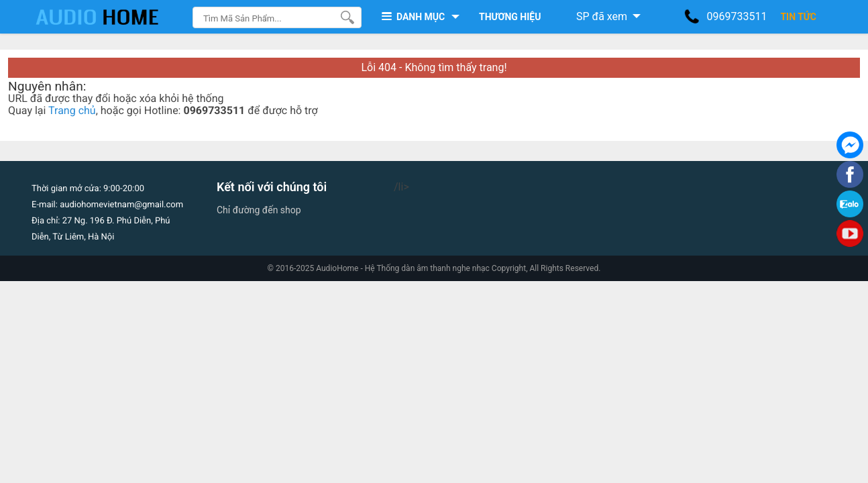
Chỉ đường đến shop (259, 210)
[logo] (110, 17)
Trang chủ (72, 110)
